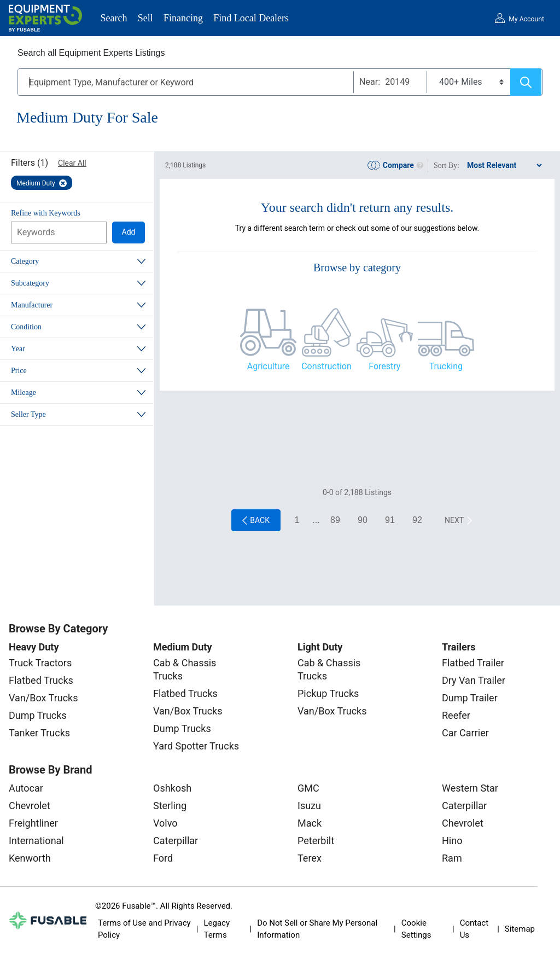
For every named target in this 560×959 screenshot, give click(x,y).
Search (114, 18)
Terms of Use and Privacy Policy (144, 929)
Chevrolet (30, 806)
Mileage (24, 393)
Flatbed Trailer (473, 663)
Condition (26, 327)
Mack (310, 823)
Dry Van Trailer (474, 680)
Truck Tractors (40, 663)
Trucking (446, 366)
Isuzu (309, 806)
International (36, 841)
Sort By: (447, 165)
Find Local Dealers (251, 18)
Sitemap (520, 929)
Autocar (26, 788)
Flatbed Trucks (41, 680)
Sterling (170, 806)
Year (18, 349)
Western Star (470, 788)
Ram (452, 858)
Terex (310, 858)
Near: (370, 82)
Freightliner (33, 823)
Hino (452, 841)
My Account (526, 19)
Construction (326, 366)
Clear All (72, 163)
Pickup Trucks (328, 693)
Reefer (456, 715)
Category (25, 261)
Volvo (165, 823)
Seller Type (28, 414)
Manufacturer (32, 305)
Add (129, 232)
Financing (183, 18)
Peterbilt (316, 841)
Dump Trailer (470, 698)
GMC (308, 788)
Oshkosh (172, 788)
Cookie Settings (416, 929)
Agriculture (269, 366)
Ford (163, 858)
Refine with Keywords (46, 213)
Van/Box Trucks (43, 698)
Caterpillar (176, 841)
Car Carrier (465, 733)
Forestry (384, 366)
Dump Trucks (38, 715)
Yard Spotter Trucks (196, 746)
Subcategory (30, 283)
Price (19, 371)
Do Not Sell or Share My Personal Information (317, 929)
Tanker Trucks (39, 733)
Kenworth (30, 858)
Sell (145, 18)
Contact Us (474, 929)
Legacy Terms (217, 929)
